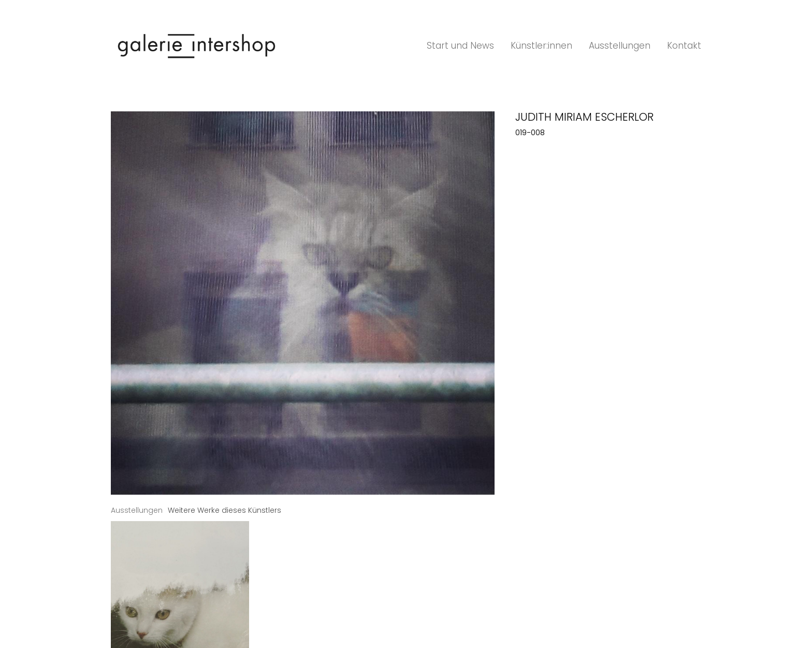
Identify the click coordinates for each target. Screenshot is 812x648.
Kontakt (684, 46)
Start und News (460, 46)
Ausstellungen (620, 46)
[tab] (137, 510)
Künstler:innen (541, 46)
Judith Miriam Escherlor (584, 117)
